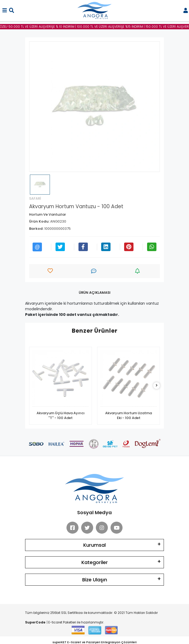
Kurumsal (94, 545)
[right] (157, 386)
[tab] (95, 293)
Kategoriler (95, 562)
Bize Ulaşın (95, 580)
